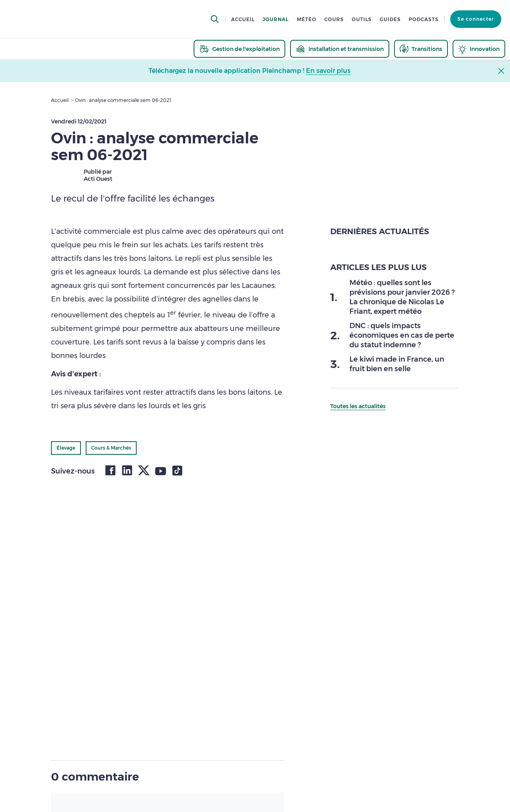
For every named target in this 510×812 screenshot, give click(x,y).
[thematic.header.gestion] (239, 49)
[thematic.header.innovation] (479, 49)
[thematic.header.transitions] (421, 49)
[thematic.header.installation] (340, 49)
